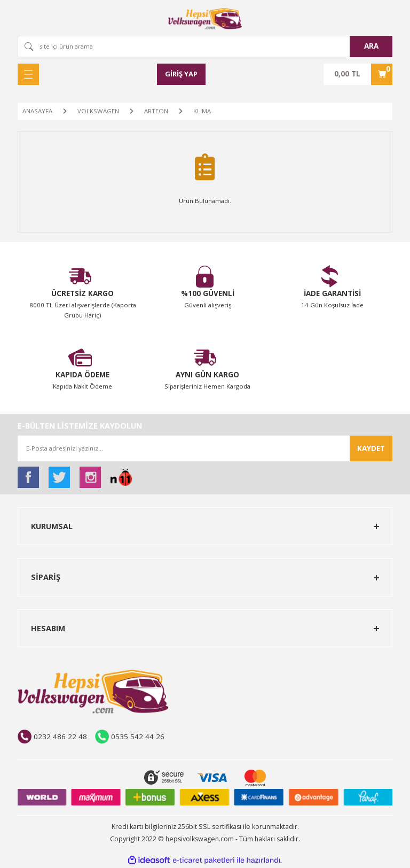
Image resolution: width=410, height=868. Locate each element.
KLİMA (202, 111)
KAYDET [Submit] (371, 448)
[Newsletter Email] (205, 448)
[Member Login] (182, 74)
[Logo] (205, 19)
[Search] (205, 46)
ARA (371, 46)
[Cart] (358, 74)
